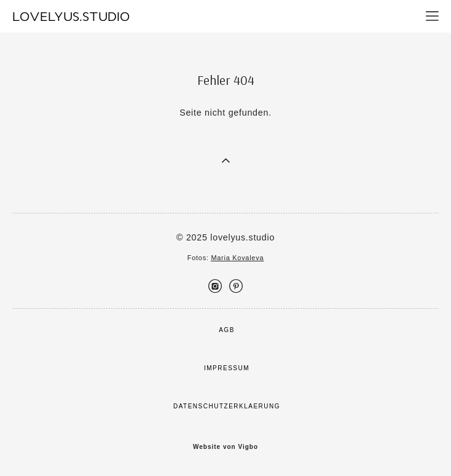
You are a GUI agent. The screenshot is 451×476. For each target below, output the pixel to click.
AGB (227, 330)
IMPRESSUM (227, 368)
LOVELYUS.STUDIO (71, 17)
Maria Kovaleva (237, 258)
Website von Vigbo (225, 447)
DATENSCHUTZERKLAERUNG (227, 406)
